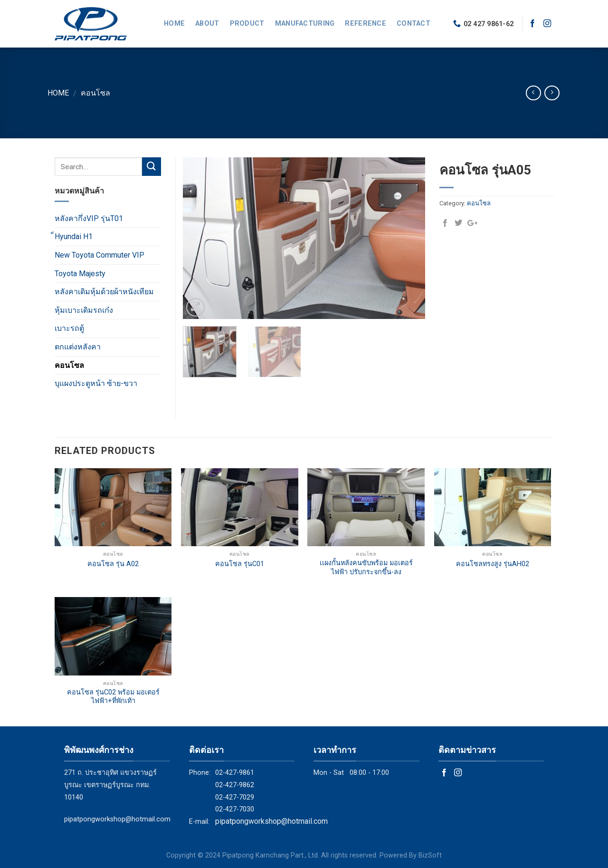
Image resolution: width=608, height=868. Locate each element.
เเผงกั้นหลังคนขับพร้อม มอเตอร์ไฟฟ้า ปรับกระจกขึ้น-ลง (366, 568)
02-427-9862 (235, 785)
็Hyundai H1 (74, 236)
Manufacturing (305, 24)
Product (247, 24)
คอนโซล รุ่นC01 (240, 564)
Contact (413, 24)
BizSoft (430, 855)
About (207, 24)
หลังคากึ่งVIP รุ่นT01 (89, 218)
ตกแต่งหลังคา (78, 347)
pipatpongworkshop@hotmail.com (117, 819)
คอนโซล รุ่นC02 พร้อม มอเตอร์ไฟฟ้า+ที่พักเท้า (113, 697)
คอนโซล (95, 93)
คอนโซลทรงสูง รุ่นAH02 (493, 564)
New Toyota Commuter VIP (100, 255)
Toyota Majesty (80, 274)
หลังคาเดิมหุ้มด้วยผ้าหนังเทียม (104, 292)
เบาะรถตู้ (69, 328)
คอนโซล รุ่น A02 (113, 564)
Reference (366, 24)
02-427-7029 (235, 797)
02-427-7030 (235, 809)
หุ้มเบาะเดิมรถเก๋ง (84, 310)
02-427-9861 (235, 773)
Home (174, 24)
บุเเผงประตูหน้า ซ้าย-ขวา (96, 383)
